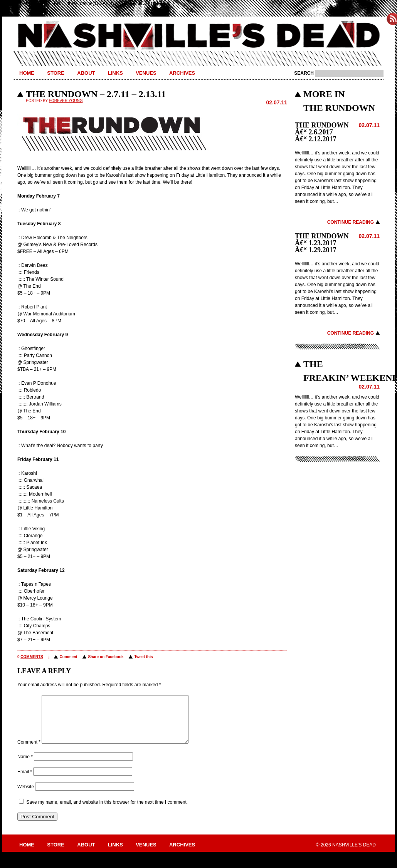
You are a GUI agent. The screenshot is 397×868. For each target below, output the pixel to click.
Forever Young (66, 101)
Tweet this (143, 657)
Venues (146, 73)
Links (115, 73)
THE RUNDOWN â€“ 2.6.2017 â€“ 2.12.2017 (322, 132)
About (86, 73)
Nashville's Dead (198, 36)
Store (56, 73)
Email (25, 781)
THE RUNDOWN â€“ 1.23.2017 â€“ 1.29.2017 (322, 243)
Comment (68, 657)
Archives (182, 73)
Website (26, 796)
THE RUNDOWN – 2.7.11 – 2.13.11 (96, 94)
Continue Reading (351, 222)
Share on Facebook (106, 657)
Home (27, 73)
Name (25, 766)
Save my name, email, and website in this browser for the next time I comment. (107, 811)
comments (32, 657)
